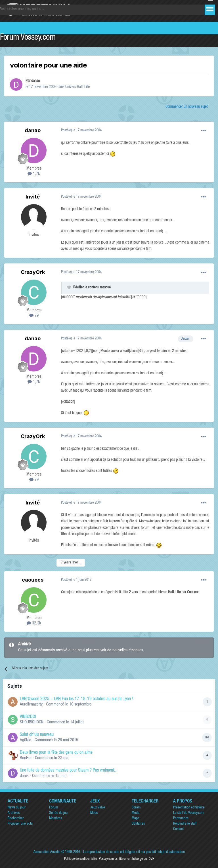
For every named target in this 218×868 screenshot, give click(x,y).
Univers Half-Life (77, 87)
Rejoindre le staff (185, 824)
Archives (14, 813)
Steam (136, 808)
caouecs (33, 580)
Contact (178, 829)
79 (34, 316)
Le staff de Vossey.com (189, 813)
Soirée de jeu (58, 813)
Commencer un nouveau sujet (187, 107)
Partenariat (181, 819)
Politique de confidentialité (80, 859)
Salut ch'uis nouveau (37, 735)
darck (24, 776)
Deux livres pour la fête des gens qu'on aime (56, 753)
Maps (135, 819)
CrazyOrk (33, 272)
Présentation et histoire (189, 808)
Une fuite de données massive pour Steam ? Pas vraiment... (69, 771)
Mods (94, 813)
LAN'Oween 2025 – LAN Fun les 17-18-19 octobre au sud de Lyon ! (76, 699)
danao (35, 81)
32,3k (34, 623)
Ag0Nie (26, 740)
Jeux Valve (98, 808)
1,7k (34, 174)
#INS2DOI (28, 717)
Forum (54, 808)
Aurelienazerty (31, 705)
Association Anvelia (47, 852)
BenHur (26, 758)
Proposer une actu (20, 824)
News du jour (17, 808)
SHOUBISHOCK (32, 722)
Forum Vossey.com (28, 38)
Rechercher (16, 819)
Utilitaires (138, 824)
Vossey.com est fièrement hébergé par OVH (127, 859)
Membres (55, 819)
